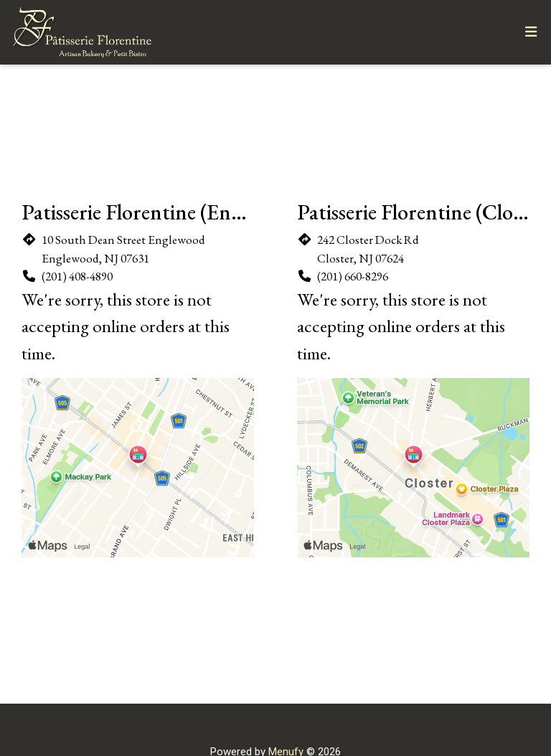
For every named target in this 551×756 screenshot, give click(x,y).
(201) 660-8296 (353, 276)
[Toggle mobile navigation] (531, 33)
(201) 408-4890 (77, 276)
